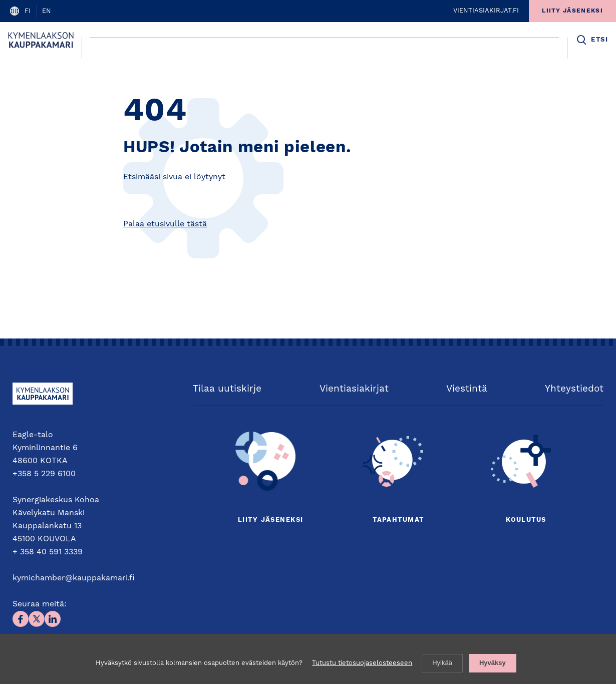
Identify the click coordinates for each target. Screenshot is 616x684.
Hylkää (442, 663)
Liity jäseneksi (270, 520)
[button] (592, 40)
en (47, 11)
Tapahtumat (398, 520)
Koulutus (526, 520)
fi (28, 11)
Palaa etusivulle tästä (165, 224)
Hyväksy (493, 663)
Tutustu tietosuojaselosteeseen (362, 663)
